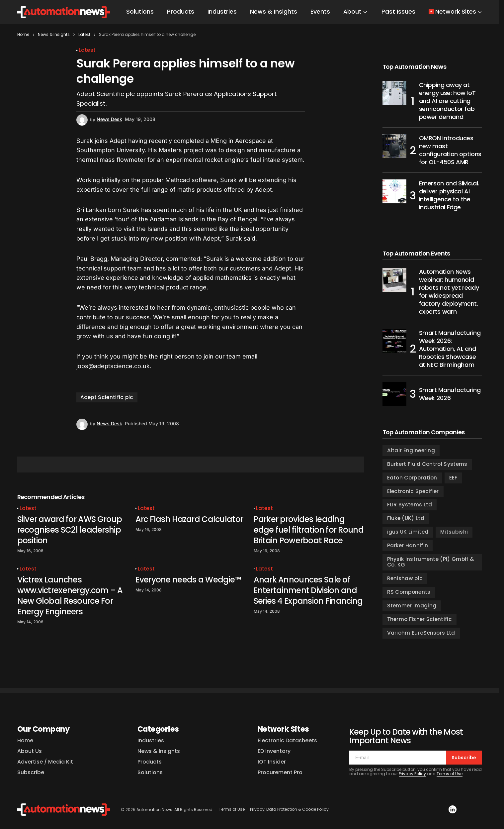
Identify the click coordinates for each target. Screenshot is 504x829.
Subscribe (31, 772)
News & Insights (54, 34)
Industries (151, 740)
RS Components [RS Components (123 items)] (409, 592)
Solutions (150, 772)
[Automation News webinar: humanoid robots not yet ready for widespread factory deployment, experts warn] (394, 280)
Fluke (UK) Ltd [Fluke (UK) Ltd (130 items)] (406, 518)
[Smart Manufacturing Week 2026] (394, 394)
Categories (158, 729)
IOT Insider (272, 762)
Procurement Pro (280, 772)
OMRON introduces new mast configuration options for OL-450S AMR (450, 150)
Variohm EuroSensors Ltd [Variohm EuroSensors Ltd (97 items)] (421, 633)
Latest (84, 34)
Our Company (43, 729)
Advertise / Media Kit (45, 762)
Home (23, 34)
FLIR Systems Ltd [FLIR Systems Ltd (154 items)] (410, 505)
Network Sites (283, 729)
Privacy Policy (412, 774)
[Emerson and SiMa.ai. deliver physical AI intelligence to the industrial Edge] (394, 191)
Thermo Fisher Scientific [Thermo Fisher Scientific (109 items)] (420, 619)
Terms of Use (450, 774)
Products (150, 762)
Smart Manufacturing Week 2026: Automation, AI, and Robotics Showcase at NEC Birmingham (450, 349)
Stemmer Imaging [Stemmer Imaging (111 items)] (412, 606)
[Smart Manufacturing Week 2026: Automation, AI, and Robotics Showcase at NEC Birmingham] (394, 341)
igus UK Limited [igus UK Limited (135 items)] (408, 532)
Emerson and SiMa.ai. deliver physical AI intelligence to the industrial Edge (449, 195)
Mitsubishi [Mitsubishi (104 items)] (454, 532)
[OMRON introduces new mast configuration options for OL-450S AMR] (394, 146)
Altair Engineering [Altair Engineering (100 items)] (411, 450)
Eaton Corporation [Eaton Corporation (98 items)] (412, 478)
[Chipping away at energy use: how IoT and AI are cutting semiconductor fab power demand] (394, 93)
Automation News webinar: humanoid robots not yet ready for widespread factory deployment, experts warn (449, 292)
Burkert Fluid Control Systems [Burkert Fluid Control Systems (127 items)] (427, 464)
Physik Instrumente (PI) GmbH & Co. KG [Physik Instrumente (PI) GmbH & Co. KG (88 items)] (431, 562)
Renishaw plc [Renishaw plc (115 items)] (405, 578)
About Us (30, 751)
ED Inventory (274, 751)
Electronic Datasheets (287, 740)
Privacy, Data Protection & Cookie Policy (289, 809)
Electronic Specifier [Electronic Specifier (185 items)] (413, 491)
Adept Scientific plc (107, 397)
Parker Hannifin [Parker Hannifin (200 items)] (408, 545)
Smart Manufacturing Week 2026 (450, 394)
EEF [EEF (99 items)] (453, 478)
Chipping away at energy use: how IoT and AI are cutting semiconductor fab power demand (447, 101)
